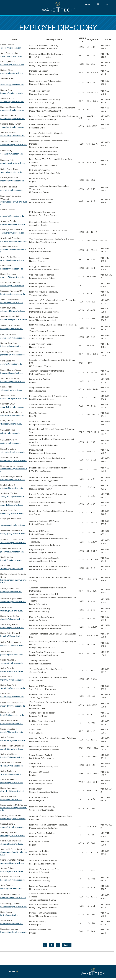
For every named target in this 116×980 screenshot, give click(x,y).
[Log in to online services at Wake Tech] (107, 4)
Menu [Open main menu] (87, 4)
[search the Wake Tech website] (98, 4)
